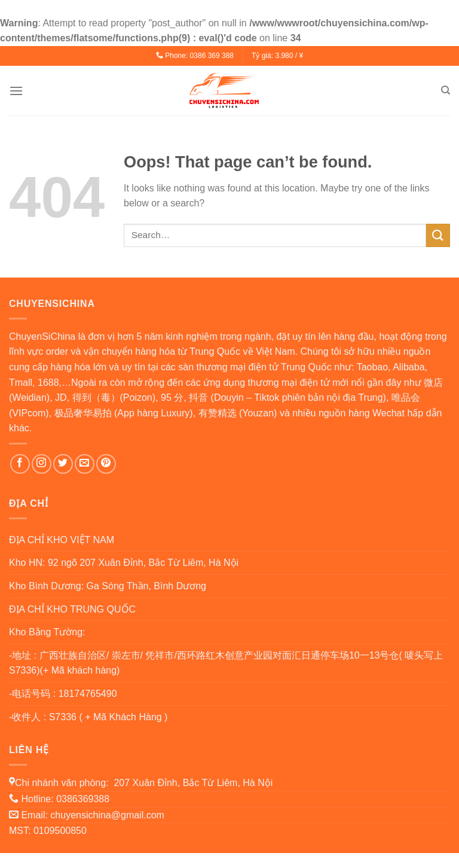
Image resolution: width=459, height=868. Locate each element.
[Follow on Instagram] (42, 464)
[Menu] (16, 91)
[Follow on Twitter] (63, 464)
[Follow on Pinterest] (106, 464)
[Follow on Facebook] (20, 464)
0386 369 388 (212, 56)
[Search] (446, 90)
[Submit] (438, 235)
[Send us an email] (85, 464)
